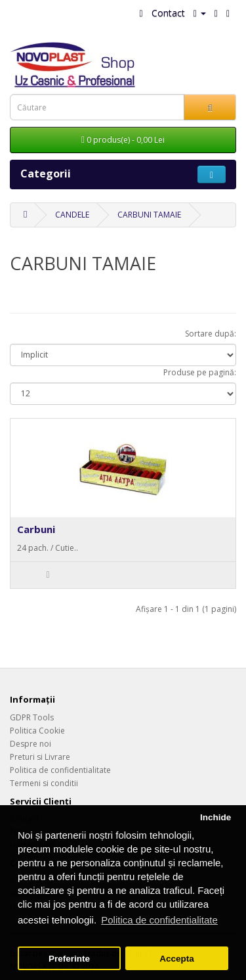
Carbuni (36, 529)
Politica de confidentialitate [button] (159, 920)
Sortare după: (211, 334)
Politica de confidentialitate (60, 770)
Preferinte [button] (69, 959)
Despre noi (31, 744)
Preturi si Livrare (40, 757)
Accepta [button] (177, 959)
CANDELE (72, 215)
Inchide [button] (215, 817)
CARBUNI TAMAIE (149, 215)
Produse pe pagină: (200, 372)
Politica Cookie (37, 731)
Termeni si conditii (44, 783)
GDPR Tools (32, 717)
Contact (168, 13)
